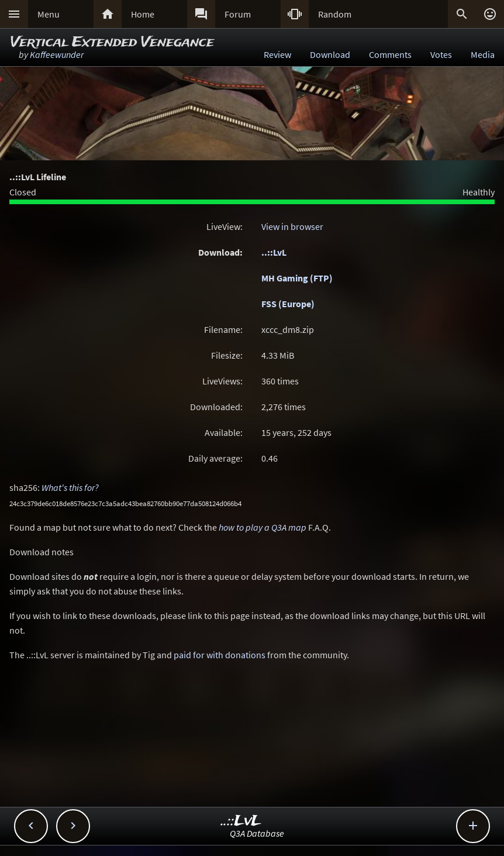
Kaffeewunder (57, 54)
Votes (441, 54)
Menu (49, 14)
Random (335, 14)
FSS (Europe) (288, 304)
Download (330, 54)
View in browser (292, 226)
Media (483, 54)
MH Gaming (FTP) (297, 278)
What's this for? (70, 487)
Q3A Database (257, 833)
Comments (390, 54)
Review (277, 54)
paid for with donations (220, 655)
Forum (238, 14)
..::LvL (274, 252)
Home (143, 14)
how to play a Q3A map (263, 527)
